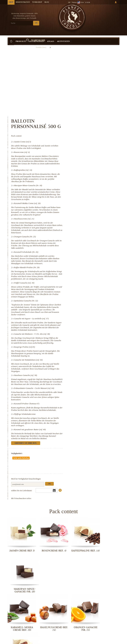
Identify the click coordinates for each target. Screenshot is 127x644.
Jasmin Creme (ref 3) (87, 76)
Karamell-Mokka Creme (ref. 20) (92, 140)
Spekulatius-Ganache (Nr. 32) (90, 247)
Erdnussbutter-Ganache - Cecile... (20, 641)
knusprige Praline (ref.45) (89, 298)
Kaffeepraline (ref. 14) (87, 104)
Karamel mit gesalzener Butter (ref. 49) (94, 386)
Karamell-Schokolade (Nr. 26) (90, 191)
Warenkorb (108, 16)
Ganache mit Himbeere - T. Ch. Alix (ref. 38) (96, 283)
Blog (47, 2)
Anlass (51, 37)
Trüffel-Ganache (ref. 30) (88, 227)
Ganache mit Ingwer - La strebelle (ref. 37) (96, 265)
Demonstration (23, 2)
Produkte (21, 37)
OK (36, 23)
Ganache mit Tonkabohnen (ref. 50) (93, 311)
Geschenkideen (36, 37)
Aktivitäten (63, 37)
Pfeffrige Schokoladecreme (89, 370)
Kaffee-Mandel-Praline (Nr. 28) (91, 209)
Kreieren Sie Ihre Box (109, 35)
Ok (114, 434)
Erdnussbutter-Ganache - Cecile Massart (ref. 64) (98, 342)
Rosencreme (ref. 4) (86, 86)
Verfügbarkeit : (81, 412)
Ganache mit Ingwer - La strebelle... (107, 573)
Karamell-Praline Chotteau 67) (91, 358)
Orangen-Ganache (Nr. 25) (89, 176)
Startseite (11, 42)
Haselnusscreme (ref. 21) (88, 158)
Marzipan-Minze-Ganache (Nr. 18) (92, 120)
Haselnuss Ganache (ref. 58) (90, 327)
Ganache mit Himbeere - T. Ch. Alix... (20, 607)
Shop (11, 2)
